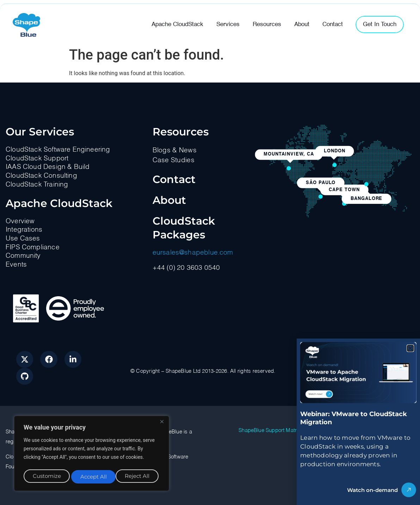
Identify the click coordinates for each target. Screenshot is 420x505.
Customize (46, 477)
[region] (92, 455)
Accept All (138, 477)
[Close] (162, 425)
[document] (210, 253)
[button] (410, 348)
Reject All (92, 477)
